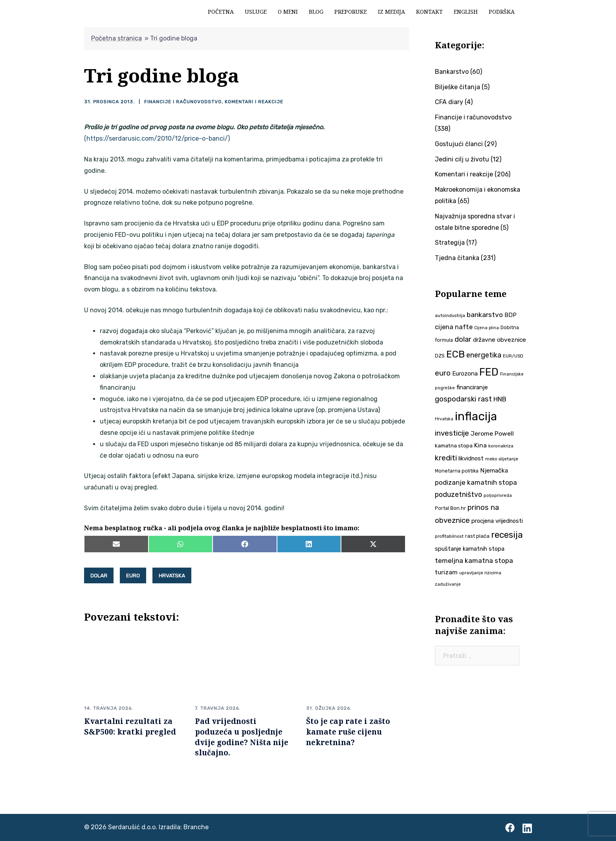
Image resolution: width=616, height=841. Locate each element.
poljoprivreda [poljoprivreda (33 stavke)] (498, 496)
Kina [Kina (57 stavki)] (480, 445)
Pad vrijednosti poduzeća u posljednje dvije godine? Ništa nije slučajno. (242, 737)
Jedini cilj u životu (462, 159)
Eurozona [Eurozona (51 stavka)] (465, 374)
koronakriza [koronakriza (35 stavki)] (501, 446)
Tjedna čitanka (457, 258)
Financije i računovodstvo (183, 102)
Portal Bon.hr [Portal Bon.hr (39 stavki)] (450, 508)
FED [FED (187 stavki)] (489, 372)
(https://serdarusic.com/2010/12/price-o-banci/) (157, 138)
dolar (99, 575)
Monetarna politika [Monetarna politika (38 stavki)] (457, 471)
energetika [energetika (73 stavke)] (484, 355)
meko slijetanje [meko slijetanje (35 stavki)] (502, 459)
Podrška (502, 12)
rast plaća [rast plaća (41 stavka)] (477, 536)
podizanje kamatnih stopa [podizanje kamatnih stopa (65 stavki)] (476, 482)
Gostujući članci (459, 144)
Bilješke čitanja (457, 87)
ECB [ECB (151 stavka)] (456, 354)
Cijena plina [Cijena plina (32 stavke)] (487, 328)
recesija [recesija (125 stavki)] (507, 535)
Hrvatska (172, 575)
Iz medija (391, 12)
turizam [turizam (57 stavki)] (446, 572)
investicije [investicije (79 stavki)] (452, 433)
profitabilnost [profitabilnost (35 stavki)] (449, 536)
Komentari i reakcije (254, 102)
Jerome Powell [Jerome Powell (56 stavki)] (492, 433)
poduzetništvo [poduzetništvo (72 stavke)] (458, 494)
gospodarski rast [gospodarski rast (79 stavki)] (463, 399)
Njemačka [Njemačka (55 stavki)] (494, 470)
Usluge (256, 12)
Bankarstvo (452, 72)
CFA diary (449, 102)
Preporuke (351, 12)
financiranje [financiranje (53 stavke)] (472, 387)
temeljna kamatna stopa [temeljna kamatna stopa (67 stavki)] (474, 561)
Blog (316, 12)
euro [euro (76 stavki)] (443, 373)
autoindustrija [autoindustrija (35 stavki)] (450, 315)
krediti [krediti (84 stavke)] (446, 458)
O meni (288, 12)
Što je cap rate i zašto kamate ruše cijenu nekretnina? (348, 732)
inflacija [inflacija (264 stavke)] (476, 416)
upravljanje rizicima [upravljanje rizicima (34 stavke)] (480, 573)
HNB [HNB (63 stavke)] (500, 399)
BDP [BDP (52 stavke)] (511, 315)
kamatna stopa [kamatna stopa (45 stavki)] (454, 445)
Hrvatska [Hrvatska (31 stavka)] (444, 419)
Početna (221, 12)
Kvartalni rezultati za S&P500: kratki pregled (130, 726)
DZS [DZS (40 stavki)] (440, 356)
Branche (196, 827)
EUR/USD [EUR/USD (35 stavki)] (513, 356)
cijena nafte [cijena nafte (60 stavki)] (454, 327)
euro (133, 575)
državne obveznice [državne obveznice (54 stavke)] (500, 340)
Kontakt (429, 12)
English (466, 12)
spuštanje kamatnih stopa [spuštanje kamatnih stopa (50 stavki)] (470, 549)
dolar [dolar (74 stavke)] (463, 339)
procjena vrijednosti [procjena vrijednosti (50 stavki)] (497, 521)
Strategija (450, 243)
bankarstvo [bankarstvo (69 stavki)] (485, 315)
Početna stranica (116, 38)
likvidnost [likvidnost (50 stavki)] (471, 458)
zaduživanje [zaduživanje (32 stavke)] (448, 584)
